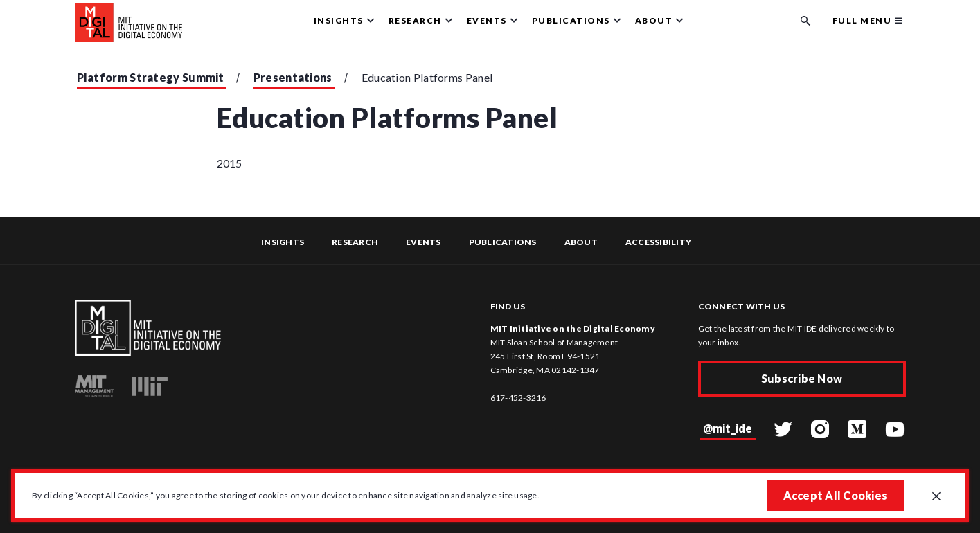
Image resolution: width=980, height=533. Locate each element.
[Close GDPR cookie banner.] (936, 497)
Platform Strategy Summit (151, 77)
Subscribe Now (802, 378)
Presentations (293, 77)
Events (424, 242)
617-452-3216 (518, 398)
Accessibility (658, 242)
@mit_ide (728, 428)
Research (355, 242)
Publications (503, 242)
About (581, 242)
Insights (283, 242)
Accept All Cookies (836, 495)
